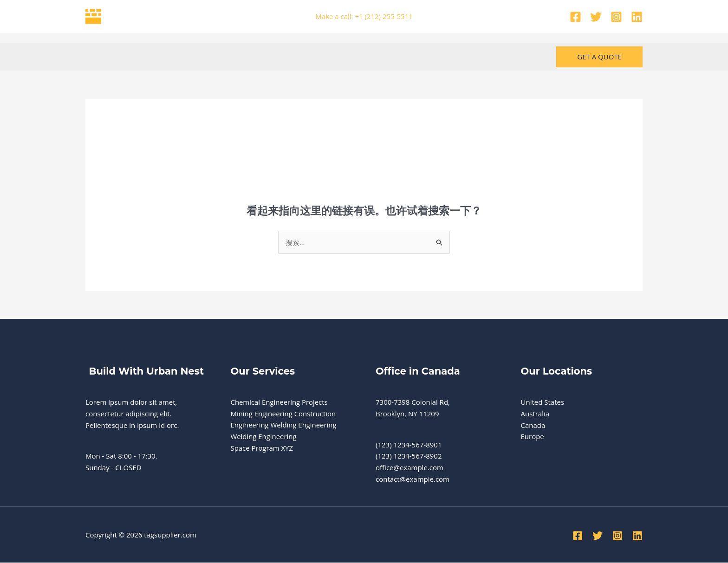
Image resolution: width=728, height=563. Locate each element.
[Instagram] (616, 17)
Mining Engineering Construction (284, 414)
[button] (599, 57)
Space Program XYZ (262, 448)
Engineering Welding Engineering (284, 425)
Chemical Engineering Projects (280, 402)
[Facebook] (575, 17)
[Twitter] (596, 17)
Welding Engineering (264, 437)
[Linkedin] (637, 17)
